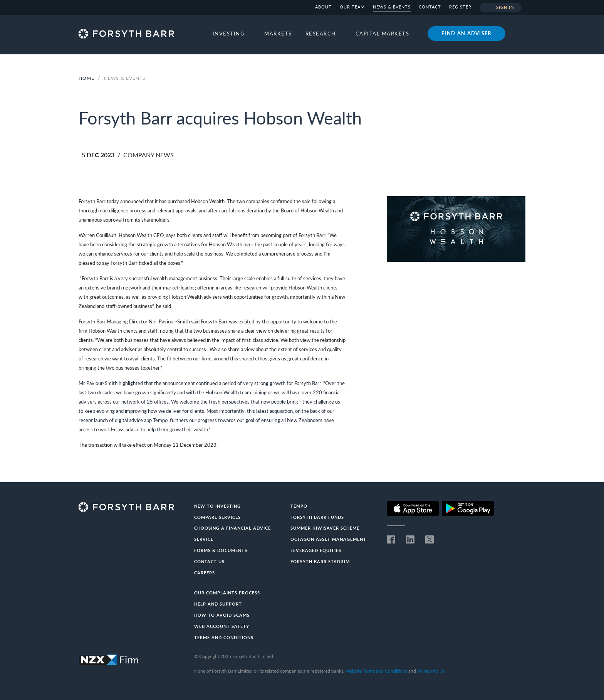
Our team (352, 7)
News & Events (392, 7)
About (323, 7)
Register (460, 7)
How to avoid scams (222, 615)
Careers (205, 573)
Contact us (209, 561)
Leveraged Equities (316, 550)
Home (86, 78)
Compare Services (217, 517)
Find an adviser (466, 33)
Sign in (501, 8)
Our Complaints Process (227, 593)
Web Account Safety (222, 626)
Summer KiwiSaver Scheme (325, 528)
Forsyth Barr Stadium (320, 561)
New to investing (217, 506)
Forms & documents (221, 550)
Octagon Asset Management (328, 539)
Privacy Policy (431, 671)
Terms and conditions (224, 637)
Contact (430, 7)
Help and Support (218, 604)
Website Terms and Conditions (376, 671)
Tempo (299, 506)
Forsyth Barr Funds (317, 517)
